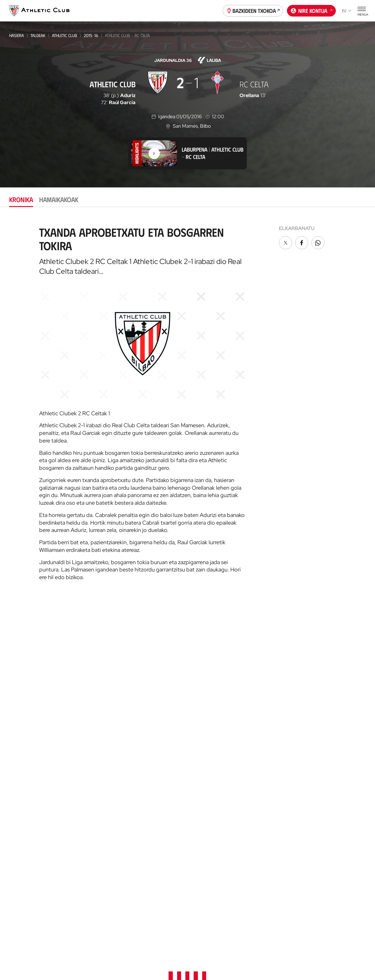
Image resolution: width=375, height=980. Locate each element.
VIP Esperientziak (147, 694)
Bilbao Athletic (84, 703)
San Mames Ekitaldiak (152, 796)
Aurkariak (260, 823)
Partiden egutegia (88, 861)
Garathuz (200, 694)
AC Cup (196, 734)
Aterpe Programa (268, 885)
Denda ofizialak (146, 737)
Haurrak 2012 (82, 794)
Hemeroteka (22, 703)
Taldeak (38, 35)
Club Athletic (203, 805)
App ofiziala (324, 707)
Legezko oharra (215, 950)
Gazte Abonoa (205, 796)
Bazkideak (200, 787)
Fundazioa (322, 675)
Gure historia (264, 795)
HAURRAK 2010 (83, 802)
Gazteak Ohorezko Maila (93, 752)
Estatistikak (262, 832)
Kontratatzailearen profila (270, 767)
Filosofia (259, 694)
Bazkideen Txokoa (253, 10)
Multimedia (21, 694)
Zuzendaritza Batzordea (276, 703)
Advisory (198, 719)
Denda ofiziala (145, 728)
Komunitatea (202, 833)
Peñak (195, 814)
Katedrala (140, 762)
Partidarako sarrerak (154, 685)
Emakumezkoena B (87, 711)
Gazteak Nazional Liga (91, 761)
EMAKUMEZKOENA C (86, 736)
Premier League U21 (87, 719)
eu (347, 11)
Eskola (197, 761)
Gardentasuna (265, 731)
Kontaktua (322, 691)
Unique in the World (331, 739)
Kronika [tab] (21, 199)
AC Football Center (210, 703)
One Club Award (267, 876)
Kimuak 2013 (81, 835)
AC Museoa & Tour (329, 767)
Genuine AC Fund (86, 852)
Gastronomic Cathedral (156, 805)
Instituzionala (265, 685)
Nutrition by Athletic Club (332, 862)
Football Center (204, 712)
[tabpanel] (187, 401)
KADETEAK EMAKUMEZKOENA (94, 785)
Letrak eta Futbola (330, 803)
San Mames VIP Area (150, 787)
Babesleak (260, 721)
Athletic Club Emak (90, 694)
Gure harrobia (206, 685)
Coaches (197, 725)
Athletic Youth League (91, 744)
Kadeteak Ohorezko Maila (94, 777)
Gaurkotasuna (25, 685)
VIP (192, 823)
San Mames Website (329, 758)
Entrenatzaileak (266, 851)
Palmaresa (261, 805)
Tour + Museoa (146, 703)
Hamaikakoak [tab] (59, 199)
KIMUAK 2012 (81, 827)
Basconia (78, 727)
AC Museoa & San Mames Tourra (155, 775)
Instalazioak (263, 712)
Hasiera (17, 35)
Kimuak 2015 (81, 843)
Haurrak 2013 (82, 810)
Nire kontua (312, 10)
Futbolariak (262, 814)
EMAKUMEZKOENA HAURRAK (94, 818)
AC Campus (200, 743)
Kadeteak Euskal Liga (89, 769)
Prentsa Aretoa (266, 740)
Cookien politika (123, 950)
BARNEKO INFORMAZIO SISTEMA (271, 752)
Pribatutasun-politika (169, 950)
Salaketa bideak (292, 950)
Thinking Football (329, 794)
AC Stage (198, 752)
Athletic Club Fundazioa (335, 785)
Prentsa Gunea (82, 950)
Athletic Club (65, 35)
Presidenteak (263, 841)
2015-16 (91, 35)
